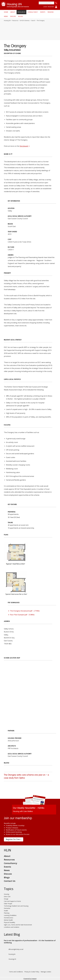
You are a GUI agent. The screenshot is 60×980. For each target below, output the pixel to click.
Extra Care (7, 897)
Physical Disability (9, 922)
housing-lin (10, 954)
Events (43, 12)
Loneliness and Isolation (12, 927)
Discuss (13, 16)
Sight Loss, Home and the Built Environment (18, 925)
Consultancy (33, 12)
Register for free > (14, 839)
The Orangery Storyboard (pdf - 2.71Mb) (25, 611)
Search (33, 21)
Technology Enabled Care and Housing (16, 906)
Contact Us (10, 881)
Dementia (7, 908)
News (6, 16)
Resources (21, 12)
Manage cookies (46, 972)
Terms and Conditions (16, 972)
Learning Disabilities (10, 915)
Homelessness (9, 918)
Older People (8, 904)
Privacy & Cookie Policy (32, 972)
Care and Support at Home (12, 901)
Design (6, 899)
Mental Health (8, 920)
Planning (7, 913)
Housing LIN (7, 21)
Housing (6, 894)
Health (6, 911)
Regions (51, 12)
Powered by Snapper (30, 979)
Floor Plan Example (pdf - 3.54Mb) (22, 615)
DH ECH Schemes (25, 21)
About (13, 12)
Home (6, 12)
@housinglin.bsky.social (14, 949)
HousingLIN (10, 959)
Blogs (21, 16)
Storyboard (25, 146)
